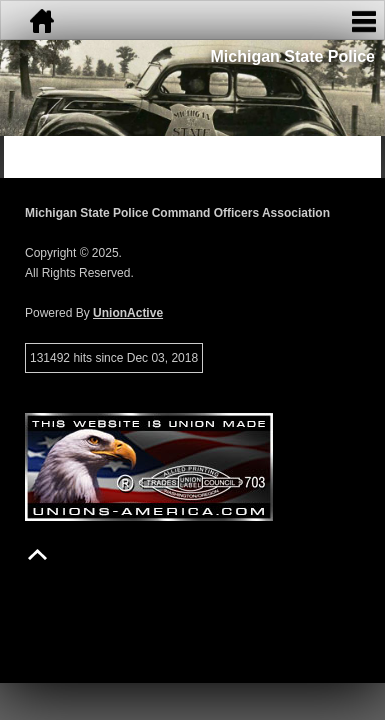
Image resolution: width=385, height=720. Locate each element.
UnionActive (128, 313)
